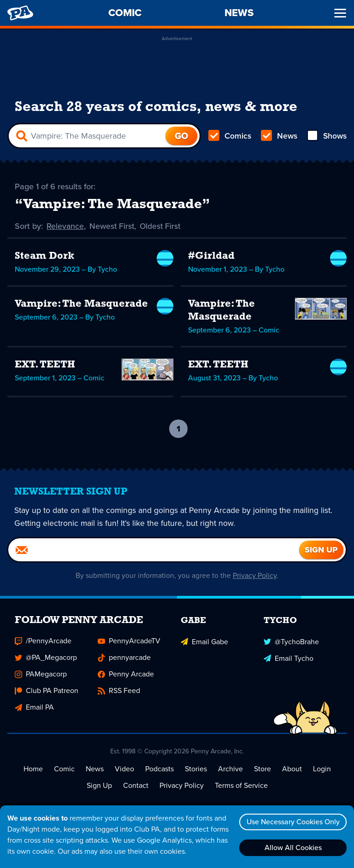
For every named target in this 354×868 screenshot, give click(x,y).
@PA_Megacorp (46, 658)
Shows (326, 136)
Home (33, 770)
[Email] (154, 551)
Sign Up (99, 786)
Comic (64, 770)
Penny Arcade (126, 675)
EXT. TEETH (45, 365)
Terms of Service (241, 786)
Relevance (65, 227)
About (292, 770)
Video (124, 770)
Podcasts (159, 770)
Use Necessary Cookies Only (292, 822)
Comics (230, 136)
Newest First (113, 227)
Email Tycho (289, 658)
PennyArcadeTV (129, 642)
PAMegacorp (41, 675)
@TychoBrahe (291, 642)
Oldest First (162, 227)
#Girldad (211, 257)
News (279, 136)
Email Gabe (204, 642)
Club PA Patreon (47, 691)
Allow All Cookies (292, 848)
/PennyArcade (43, 642)
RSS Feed (119, 691)
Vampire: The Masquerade (81, 305)
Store (263, 770)
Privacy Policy (255, 576)
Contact (136, 786)
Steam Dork (44, 257)
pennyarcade (124, 658)
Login (322, 770)
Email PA (34, 708)
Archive (230, 770)
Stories (196, 770)
